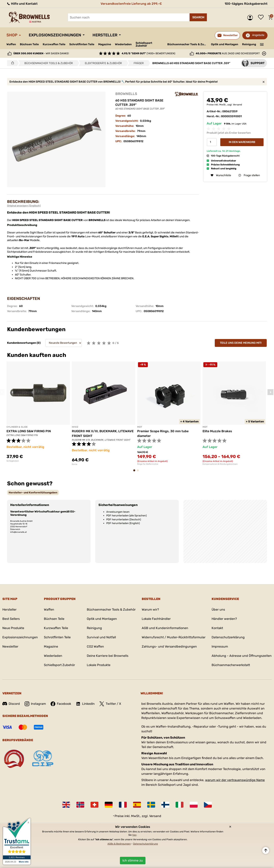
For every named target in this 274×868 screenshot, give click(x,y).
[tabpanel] (38, 412)
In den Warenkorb (242, 142)
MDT (140, 427)
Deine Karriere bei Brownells (108, 656)
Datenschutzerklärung (228, 637)
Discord (11, 704)
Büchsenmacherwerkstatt (231, 665)
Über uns (218, 610)
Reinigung (249, 44)
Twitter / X (110, 704)
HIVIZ (75, 427)
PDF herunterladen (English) (123, 523)
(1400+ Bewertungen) (148, 53)
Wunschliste (262, 18)
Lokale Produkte (99, 665)
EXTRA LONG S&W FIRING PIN (29, 431)
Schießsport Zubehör (144, 44)
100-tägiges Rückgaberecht (246, 4)
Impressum (220, 646)
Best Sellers (11, 619)
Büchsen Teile (29, 44)
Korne (75, 464)
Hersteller (105, 35)
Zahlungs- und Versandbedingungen (169, 646)
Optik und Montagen (225, 44)
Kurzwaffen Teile (54, 44)
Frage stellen (249, 175)
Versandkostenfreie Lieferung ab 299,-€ (131, 4)
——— (262, 44)
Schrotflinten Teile (82, 44)
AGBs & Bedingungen (119, 844)
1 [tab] (135, 472)
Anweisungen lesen (118, 512)
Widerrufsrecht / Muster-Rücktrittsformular (174, 637)
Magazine (105, 44)
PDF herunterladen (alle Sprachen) (126, 516)
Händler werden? (224, 619)
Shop (12, 35)
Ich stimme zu (133, 860)
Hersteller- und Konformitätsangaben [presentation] (33, 493)
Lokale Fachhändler (156, 619)
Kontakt (217, 628)
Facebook (61, 704)
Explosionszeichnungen (55, 35)
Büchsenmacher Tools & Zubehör (188, 44)
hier (134, 835)
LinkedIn (85, 704)
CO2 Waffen (95, 646)
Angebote (258, 35)
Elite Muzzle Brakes (217, 431)
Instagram (35, 704)
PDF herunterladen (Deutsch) (124, 519)
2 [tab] (139, 472)
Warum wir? (150, 610)
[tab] (33, 493)
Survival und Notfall (101, 637)
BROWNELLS (126, 94)
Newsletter (10, 646)
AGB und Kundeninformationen (165, 628)
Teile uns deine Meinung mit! (241, 343)
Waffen (11, 44)
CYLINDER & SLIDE (17, 427)
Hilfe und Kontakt (22, 4)
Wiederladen (123, 44)
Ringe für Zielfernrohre (148, 464)
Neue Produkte (13, 628)
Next (270, 392)
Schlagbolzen (13, 461)
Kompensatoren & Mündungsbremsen (220, 464)
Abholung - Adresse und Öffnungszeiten (242, 656)
